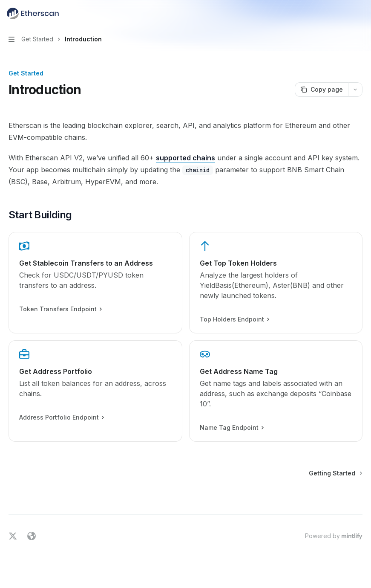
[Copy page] (321, 90)
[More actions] (360, 14)
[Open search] (344, 14)
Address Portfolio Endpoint (61, 417)
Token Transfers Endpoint (60, 309)
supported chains (185, 158)
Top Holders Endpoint (234, 319)
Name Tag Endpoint (232, 428)
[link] (95, 283)
